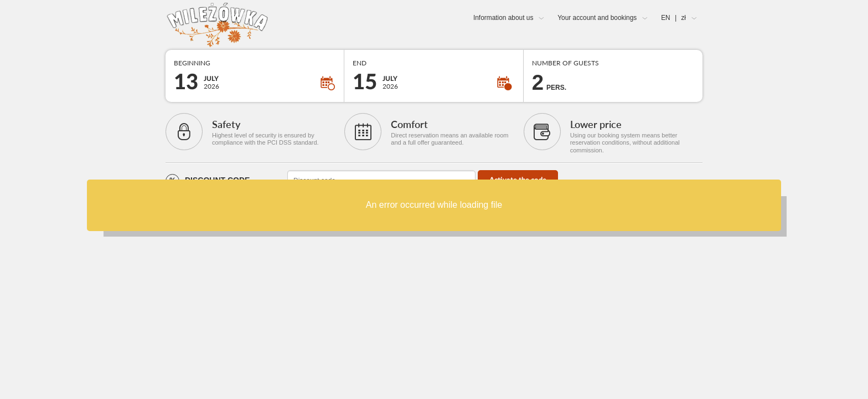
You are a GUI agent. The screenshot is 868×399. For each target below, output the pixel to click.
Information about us (503, 18)
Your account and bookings (597, 18)
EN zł (673, 18)
